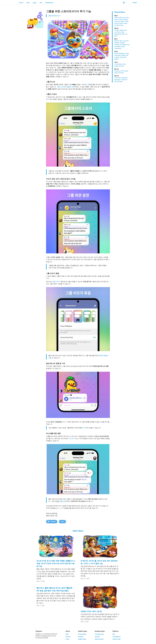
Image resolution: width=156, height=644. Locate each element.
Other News (78, 531)
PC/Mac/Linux (99, 634)
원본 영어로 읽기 (54, 16)
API (41, 3)
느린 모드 (72, 439)
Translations (117, 637)
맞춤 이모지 (56, 282)
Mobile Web (82, 639)
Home (21, 3)
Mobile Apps (83, 631)
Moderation (49, 3)
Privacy (68, 637)
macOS (97, 637)
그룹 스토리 (61, 87)
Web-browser (99, 639)
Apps (35, 3)
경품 (89, 85)
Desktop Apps (100, 631)
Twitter (133, 3)
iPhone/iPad (82, 634)
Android (81, 637)
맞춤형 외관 (70, 87)
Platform (116, 631)
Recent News (120, 12)
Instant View (117, 639)
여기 (84, 428)
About (68, 631)
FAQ (28, 3)
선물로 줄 (63, 501)
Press (67, 639)
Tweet (62, 522)
